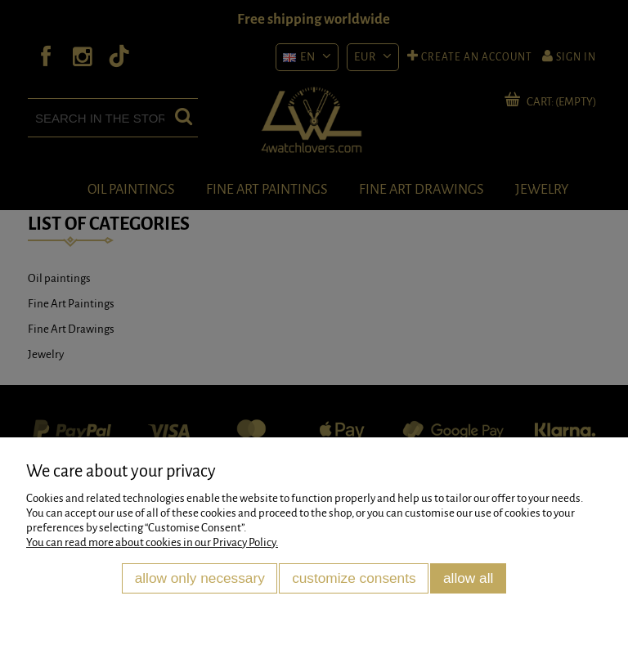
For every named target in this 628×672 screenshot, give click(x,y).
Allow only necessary (200, 578)
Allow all (468, 578)
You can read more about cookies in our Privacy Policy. (152, 542)
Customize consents (354, 578)
